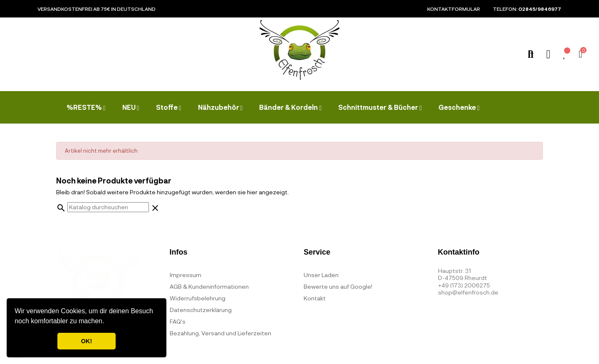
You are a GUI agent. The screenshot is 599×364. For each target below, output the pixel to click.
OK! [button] (87, 341)
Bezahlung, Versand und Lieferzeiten (220, 333)
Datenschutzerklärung (201, 310)
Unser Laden (321, 275)
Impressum (186, 275)
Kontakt (315, 298)
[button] (107, 322)
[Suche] (108, 207)
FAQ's (178, 321)
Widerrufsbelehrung (198, 298)
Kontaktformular (454, 9)
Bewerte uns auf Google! (338, 286)
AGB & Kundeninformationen (209, 286)
